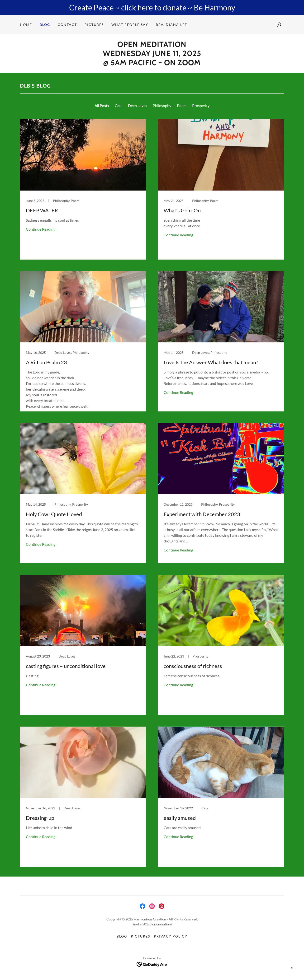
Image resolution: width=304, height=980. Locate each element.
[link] (83, 189)
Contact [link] (67, 25)
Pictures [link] (94, 25)
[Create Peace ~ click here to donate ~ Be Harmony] (152, 8)
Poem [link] (182, 105)
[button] (279, 25)
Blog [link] (45, 25)
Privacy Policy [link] (171, 936)
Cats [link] (119, 105)
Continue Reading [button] (41, 229)
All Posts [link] (102, 105)
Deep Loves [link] (138, 105)
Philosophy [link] (162, 105)
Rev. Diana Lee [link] (171, 25)
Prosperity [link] (201, 105)
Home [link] (26, 25)
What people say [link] (130, 25)
